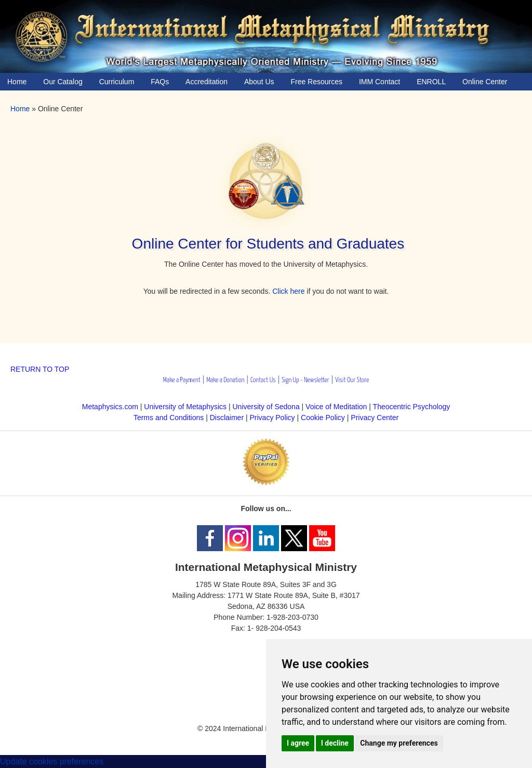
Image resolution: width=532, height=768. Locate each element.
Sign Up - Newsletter (305, 380)
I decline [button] (335, 743)
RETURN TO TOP (40, 369)
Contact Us (263, 380)
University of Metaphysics (185, 407)
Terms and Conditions (169, 418)
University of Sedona (266, 407)
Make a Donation (225, 380)
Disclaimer (227, 418)
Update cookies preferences (52, 762)
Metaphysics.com (111, 407)
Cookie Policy (323, 418)
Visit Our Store (352, 380)
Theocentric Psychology (412, 407)
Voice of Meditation (336, 407)
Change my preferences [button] (399, 743)
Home (20, 109)
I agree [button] (298, 743)
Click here (288, 291)
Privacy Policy (272, 418)
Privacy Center (375, 418)
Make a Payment (182, 380)
